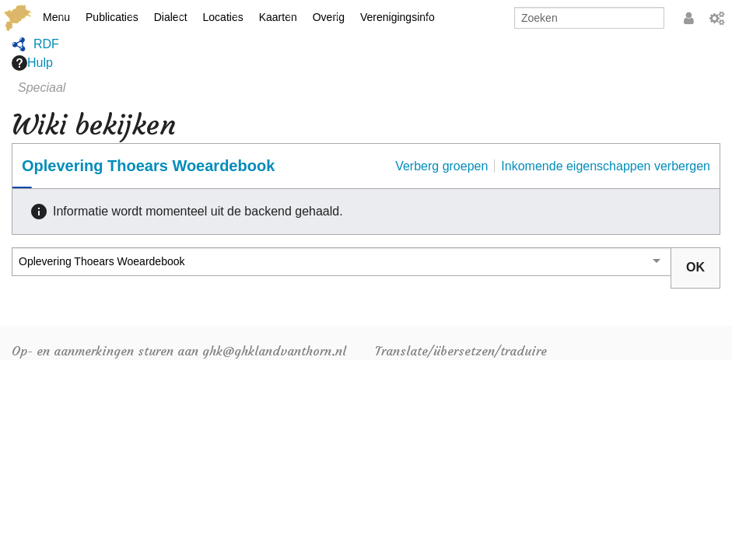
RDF (46, 44)
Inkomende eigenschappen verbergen (606, 166)
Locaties (223, 17)
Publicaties (112, 17)
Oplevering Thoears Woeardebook (148, 166)
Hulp (32, 63)
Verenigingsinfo (398, 17)
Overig (329, 17)
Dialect (171, 17)
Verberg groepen (441, 166)
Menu (56, 17)
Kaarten (278, 17)
